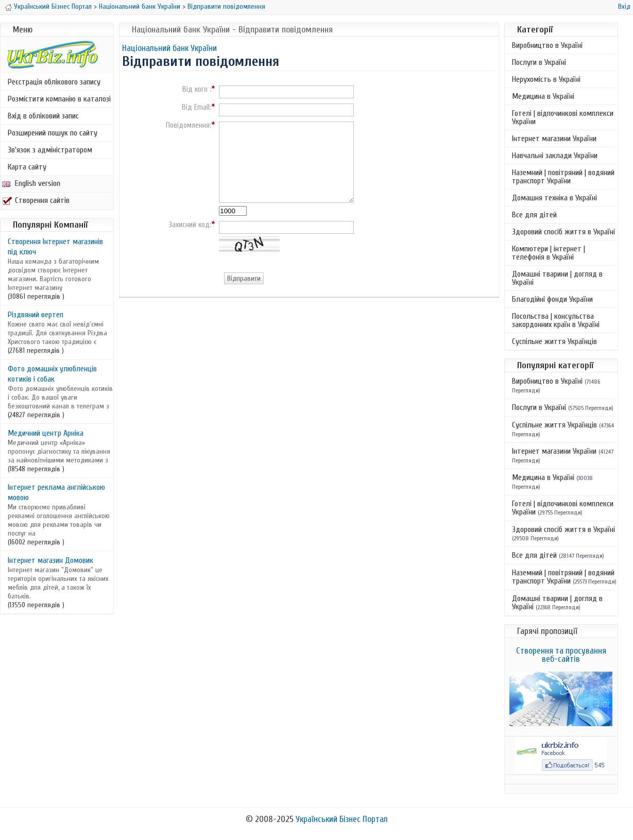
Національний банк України (140, 6)
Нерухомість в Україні (546, 79)
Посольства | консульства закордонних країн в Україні (556, 320)
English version (31, 183)
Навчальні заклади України (555, 156)
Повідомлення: (189, 126)
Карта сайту (27, 167)
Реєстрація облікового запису (54, 82)
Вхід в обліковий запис (43, 116)
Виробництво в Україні (547, 45)
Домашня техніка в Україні (554, 198)
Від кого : (197, 90)
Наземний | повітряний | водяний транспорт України (563, 177)
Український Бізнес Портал (53, 6)
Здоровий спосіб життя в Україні (563, 232)
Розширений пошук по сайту (53, 133)
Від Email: (196, 108)
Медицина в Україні (543, 96)
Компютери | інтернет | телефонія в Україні (549, 253)
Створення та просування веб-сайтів (561, 655)
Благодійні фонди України (552, 299)
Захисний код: (190, 225)
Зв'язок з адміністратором (50, 150)
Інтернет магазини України (554, 139)
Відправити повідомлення (226, 6)
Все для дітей (534, 215)
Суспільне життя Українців (554, 341)
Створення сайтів (36, 200)
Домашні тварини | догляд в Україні (557, 278)
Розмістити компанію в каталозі (59, 99)
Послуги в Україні (539, 62)
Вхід (624, 6)
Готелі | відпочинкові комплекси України (563, 117)
